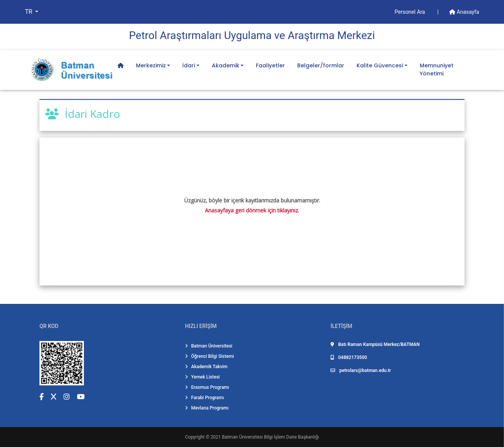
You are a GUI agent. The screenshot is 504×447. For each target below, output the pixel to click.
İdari (189, 65)
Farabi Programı (205, 398)
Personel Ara (410, 12)
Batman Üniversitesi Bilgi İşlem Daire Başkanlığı (271, 437)
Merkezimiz (151, 65)
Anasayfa (464, 12)
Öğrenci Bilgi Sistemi (209, 356)
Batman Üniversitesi (209, 346)
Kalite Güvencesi (380, 65)
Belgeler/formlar (321, 65)
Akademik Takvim (206, 367)
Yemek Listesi (202, 377)
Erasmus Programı (207, 387)
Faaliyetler (270, 65)
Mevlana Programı (207, 408)
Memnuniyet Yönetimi (437, 69)
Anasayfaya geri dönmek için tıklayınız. (252, 210)
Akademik (226, 65)
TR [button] (29, 12)
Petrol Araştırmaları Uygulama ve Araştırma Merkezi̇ (252, 35)
